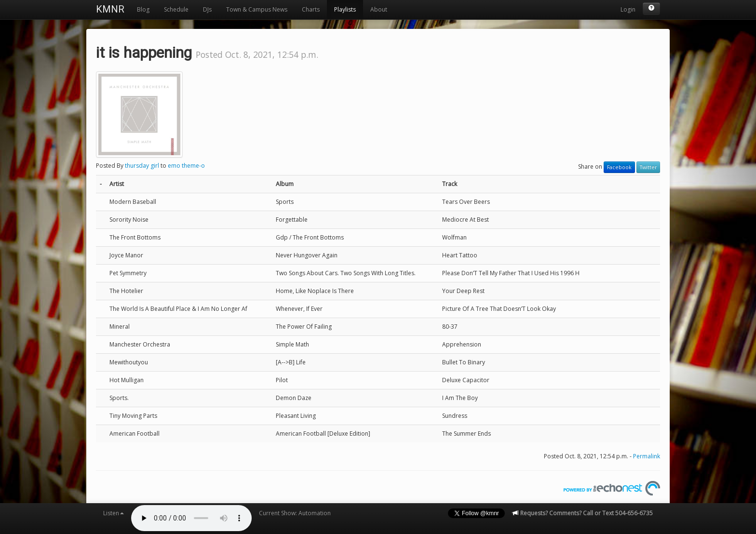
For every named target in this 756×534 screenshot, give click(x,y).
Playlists (345, 9)
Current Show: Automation (295, 513)
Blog (143, 9)
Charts (311, 9)
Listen (114, 513)
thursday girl (142, 166)
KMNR (110, 9)
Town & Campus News (257, 9)
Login (628, 9)
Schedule (176, 9)
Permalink (647, 456)
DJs (207, 9)
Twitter (648, 167)
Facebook (619, 167)
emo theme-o (186, 166)
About (379, 9)
